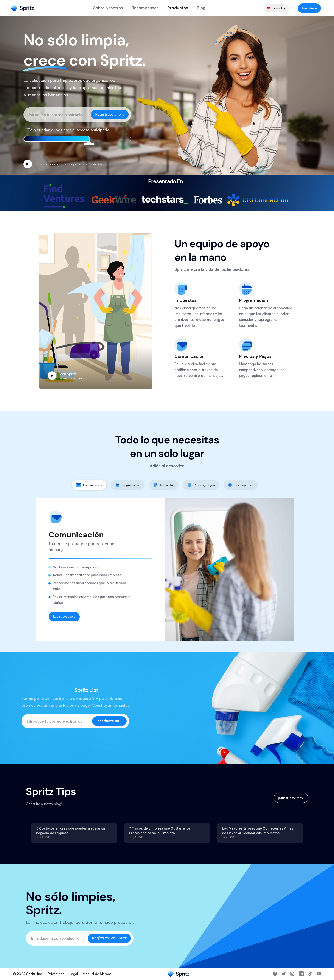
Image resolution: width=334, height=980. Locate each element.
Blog (201, 8)
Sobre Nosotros (108, 8)
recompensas (145, 8)
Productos (178, 8)
